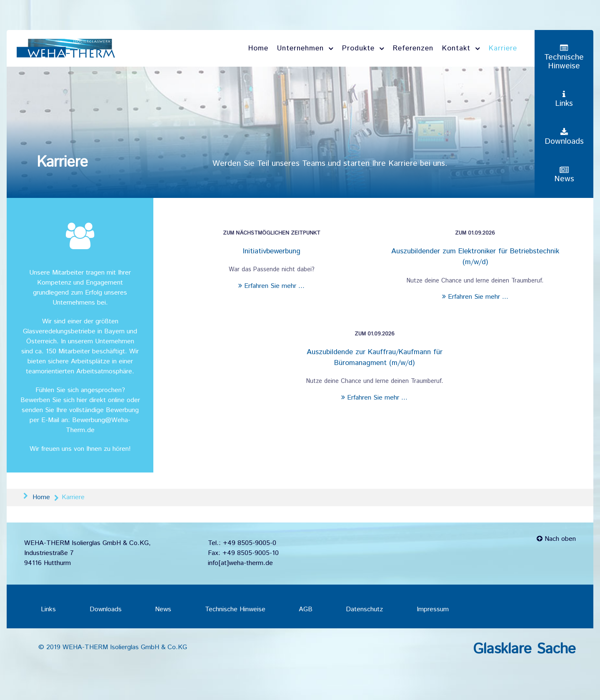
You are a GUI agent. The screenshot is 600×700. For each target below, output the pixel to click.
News (163, 609)
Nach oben (556, 539)
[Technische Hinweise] (564, 57)
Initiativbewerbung (272, 251)
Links (48, 609)
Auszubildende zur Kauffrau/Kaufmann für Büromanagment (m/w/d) (375, 357)
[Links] (564, 99)
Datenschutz (364, 609)
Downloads (106, 609)
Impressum (433, 609)
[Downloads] (564, 137)
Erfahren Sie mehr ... (271, 286)
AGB (306, 609)
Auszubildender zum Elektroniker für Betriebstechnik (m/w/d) (475, 257)
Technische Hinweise (235, 609)
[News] (564, 175)
